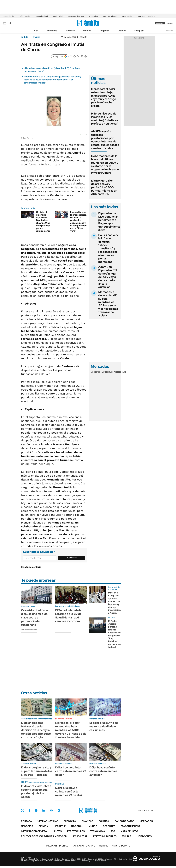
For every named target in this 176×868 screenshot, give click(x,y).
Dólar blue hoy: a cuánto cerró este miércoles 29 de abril (69, 791)
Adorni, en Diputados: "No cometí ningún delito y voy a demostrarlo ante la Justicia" (108, 277)
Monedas (95, 372)
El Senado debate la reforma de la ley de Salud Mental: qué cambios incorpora (68, 616)
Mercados (146, 821)
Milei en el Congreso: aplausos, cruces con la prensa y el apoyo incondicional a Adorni (115, 603)
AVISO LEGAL (80, 836)
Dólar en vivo (25, 16)
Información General (35, 831)
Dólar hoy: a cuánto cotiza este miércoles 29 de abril (103, 771)
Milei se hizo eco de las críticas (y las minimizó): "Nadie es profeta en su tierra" (105, 119)
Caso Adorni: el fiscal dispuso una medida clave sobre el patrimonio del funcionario (35, 617)
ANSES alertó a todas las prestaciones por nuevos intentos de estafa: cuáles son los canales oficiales (105, 140)
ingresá (170, 23)
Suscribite (72, 558)
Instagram (36, 810)
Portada (26, 821)
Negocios (104, 31)
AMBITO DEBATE (114, 846)
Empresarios (127, 16)
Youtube (51, 811)
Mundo (93, 826)
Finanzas (70, 31)
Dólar (35, 31)
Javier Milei (58, 16)
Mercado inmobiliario (147, 16)
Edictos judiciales (105, 836)
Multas (126, 836)
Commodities (112, 372)
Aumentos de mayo (76, 16)
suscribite (160, 23)
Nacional (77, 826)
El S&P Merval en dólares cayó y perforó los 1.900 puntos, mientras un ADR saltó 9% (104, 187)
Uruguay (139, 31)
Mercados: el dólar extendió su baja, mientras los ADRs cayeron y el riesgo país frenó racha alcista (104, 97)
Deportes (109, 826)
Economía (52, 31)
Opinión (122, 31)
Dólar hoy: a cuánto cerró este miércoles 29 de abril (71, 771)
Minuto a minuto (65, 719)
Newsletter (170, 31)
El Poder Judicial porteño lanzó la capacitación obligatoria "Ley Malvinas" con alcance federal (115, 634)
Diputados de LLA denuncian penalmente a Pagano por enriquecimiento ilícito (109, 222)
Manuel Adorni (42, 16)
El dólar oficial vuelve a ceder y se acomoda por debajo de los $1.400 (36, 791)
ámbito (25, 37)
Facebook (29, 810)
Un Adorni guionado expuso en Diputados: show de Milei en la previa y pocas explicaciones (43, 222)
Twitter (22, 810)
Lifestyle (60, 826)
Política (87, 31)
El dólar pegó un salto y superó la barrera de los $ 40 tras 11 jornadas (37, 771)
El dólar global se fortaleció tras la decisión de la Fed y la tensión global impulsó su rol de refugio (36, 730)
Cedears (122, 372)
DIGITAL (57, 846)
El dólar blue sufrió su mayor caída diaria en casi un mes (104, 726)
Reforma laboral (110, 16)
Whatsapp (59, 810)
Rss (113, 831)
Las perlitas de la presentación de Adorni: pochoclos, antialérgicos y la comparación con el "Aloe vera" (78, 222)
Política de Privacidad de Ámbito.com (44, 836)
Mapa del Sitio (129, 831)
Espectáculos (76, 831)
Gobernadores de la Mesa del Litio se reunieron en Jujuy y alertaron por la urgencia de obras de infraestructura (105, 164)
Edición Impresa (130, 826)
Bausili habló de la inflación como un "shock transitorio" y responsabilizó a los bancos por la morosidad (109, 248)
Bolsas (103, 372)
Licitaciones (144, 836)
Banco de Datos (124, 821)
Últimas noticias (48, 821)
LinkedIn (44, 810)
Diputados (93, 16)
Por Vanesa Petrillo (29, 630)
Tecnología (98, 831)
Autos (58, 831)
